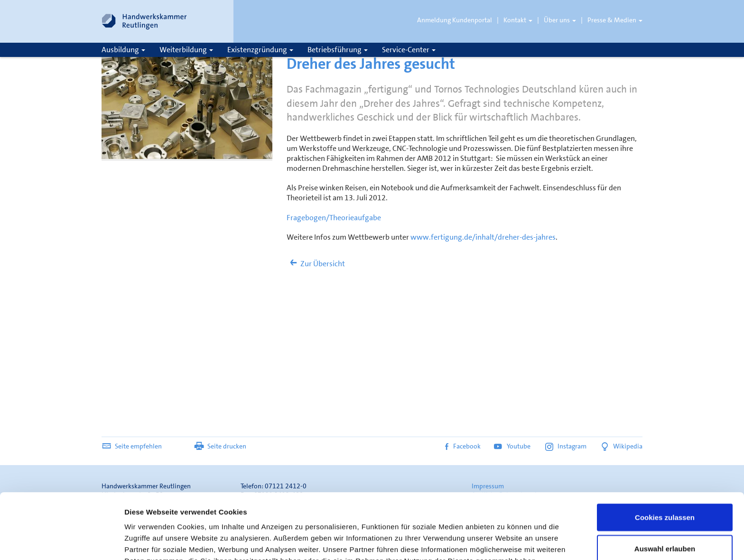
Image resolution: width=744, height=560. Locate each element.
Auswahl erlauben (665, 492)
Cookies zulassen (665, 461)
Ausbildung (123, 50)
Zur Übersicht (316, 264)
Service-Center (409, 50)
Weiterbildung (186, 50)
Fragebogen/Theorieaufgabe (334, 218)
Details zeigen (505, 536)
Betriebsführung (338, 50)
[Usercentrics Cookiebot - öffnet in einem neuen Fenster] (61, 541)
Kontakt (518, 20)
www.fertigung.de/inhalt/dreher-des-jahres (483, 237)
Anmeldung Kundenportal (455, 20)
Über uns (560, 20)
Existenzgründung (260, 50)
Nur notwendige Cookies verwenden (665, 529)
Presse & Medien (615, 20)
